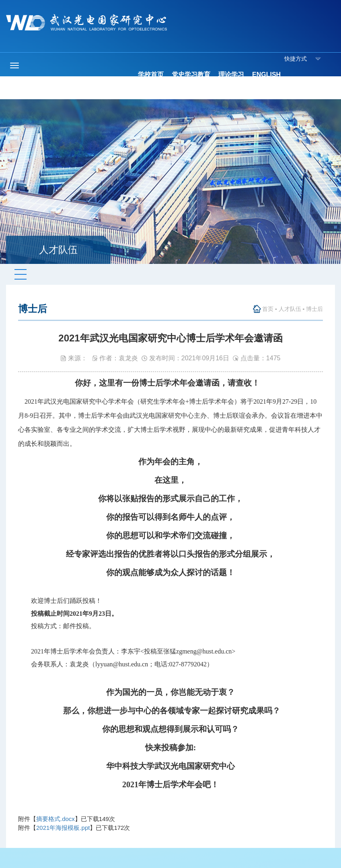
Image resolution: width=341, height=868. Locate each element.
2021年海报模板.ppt (63, 828)
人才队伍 (290, 309)
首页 (268, 309)
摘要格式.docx (55, 819)
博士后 (314, 309)
